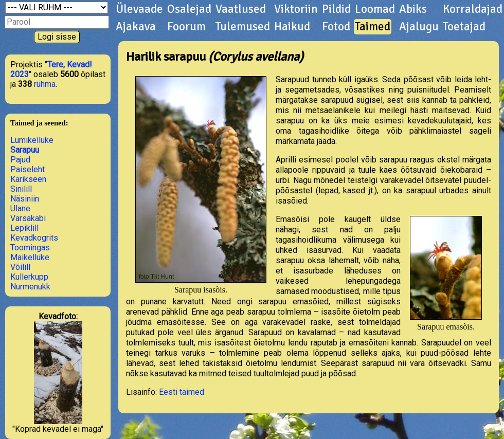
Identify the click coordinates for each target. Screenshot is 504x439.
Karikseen (28, 179)
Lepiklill (24, 228)
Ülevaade (139, 9)
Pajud (20, 160)
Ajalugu (419, 27)
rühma (45, 84)
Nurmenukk (30, 287)
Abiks (413, 9)
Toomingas (30, 248)
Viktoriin (296, 9)
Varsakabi (28, 218)
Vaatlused (241, 9)
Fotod (336, 27)
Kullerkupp (29, 277)
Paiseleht (28, 169)
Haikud (292, 27)
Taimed (373, 27)
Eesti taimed (182, 392)
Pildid (336, 9)
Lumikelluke (32, 140)
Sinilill (21, 189)
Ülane (20, 208)
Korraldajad (473, 9)
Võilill (20, 267)
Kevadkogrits (34, 238)
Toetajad (464, 27)
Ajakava (136, 27)
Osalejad (189, 9)
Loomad (375, 9)
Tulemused (243, 27)
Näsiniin (25, 199)
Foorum (186, 27)
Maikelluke (30, 257)
